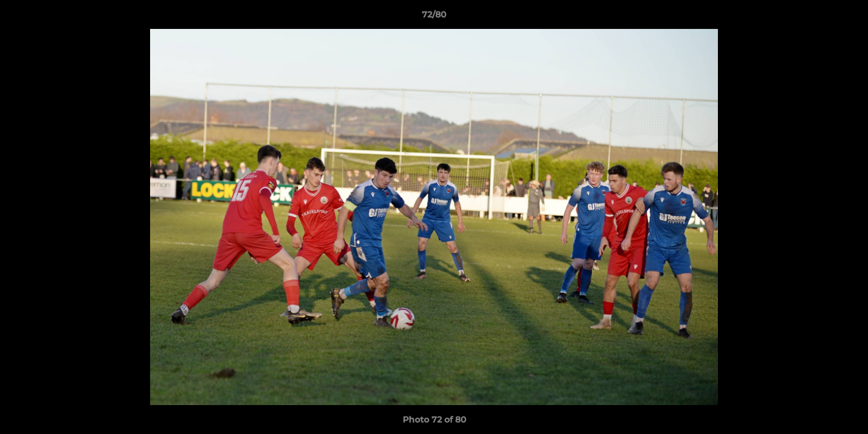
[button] (846, 17)
